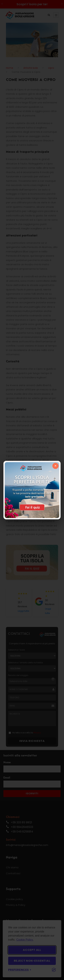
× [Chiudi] (56, 466)
